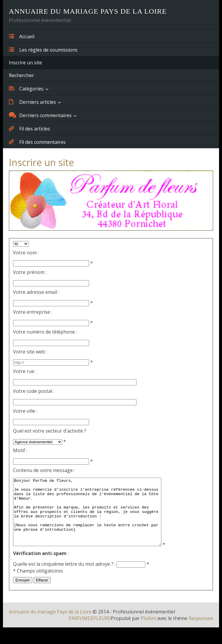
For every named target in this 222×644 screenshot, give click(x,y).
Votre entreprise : (33, 312)
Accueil (22, 36)
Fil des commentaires (37, 142)
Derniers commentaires (40, 115)
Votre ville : (25, 411)
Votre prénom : (30, 272)
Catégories (26, 88)
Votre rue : (25, 371)
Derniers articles (32, 102)
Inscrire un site (25, 63)
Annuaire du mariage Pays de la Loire (50, 625)
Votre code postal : (34, 391)
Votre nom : (26, 253)
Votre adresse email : (36, 292)
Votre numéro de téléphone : (45, 332)
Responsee (201, 632)
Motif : (20, 450)
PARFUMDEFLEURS (90, 632)
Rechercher (21, 75)
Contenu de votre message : (44, 470)
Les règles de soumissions (43, 50)
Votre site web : (30, 352)
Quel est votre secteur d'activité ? (50, 431)
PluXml (148, 632)
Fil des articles (29, 128)
